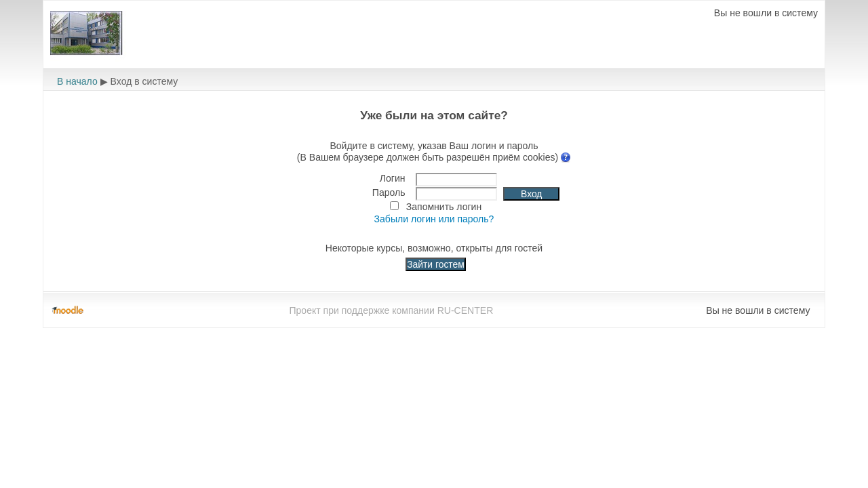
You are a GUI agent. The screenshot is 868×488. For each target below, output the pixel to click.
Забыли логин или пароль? (434, 219)
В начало (77, 81)
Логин (393, 178)
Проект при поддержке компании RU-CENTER (391, 310)
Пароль (389, 192)
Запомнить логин (444, 207)
